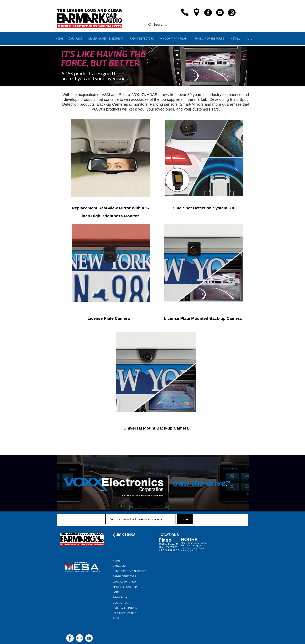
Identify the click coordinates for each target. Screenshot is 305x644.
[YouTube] (220, 13)
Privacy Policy (120, 597)
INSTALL (117, 592)
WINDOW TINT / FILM (124, 582)
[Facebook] (208, 13)
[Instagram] (232, 13)
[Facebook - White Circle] (70, 638)
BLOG (116, 619)
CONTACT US (120, 603)
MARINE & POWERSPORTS (128, 587)
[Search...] (197, 25)
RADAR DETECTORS (124, 576)
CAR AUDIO (119, 566)
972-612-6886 (171, 550)
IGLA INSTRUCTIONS (124, 613)
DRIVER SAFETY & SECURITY (129, 571)
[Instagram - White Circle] (79, 638)
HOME (116, 561)
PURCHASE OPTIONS (125, 608)
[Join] (185, 519)
